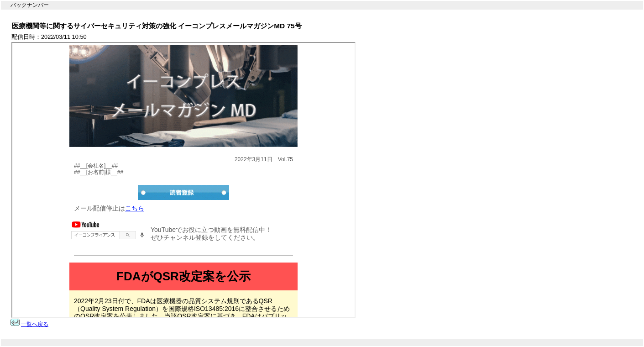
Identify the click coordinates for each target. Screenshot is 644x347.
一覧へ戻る (35, 324)
